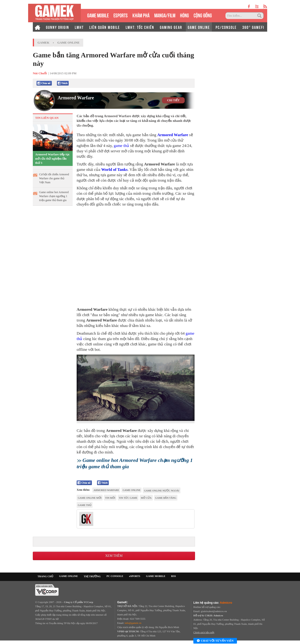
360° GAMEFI (253, 27)
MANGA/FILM (165, 15)
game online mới (90, 498)
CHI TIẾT (173, 100)
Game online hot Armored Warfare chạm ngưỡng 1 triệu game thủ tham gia (54, 196)
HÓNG (184, 15)
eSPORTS (121, 15)
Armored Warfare (76, 98)
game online (131, 490)
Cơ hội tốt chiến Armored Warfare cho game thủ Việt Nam (54, 178)
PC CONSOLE (115, 576)
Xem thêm (114, 556)
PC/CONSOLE (226, 27)
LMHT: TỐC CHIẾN (140, 27)
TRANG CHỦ (45, 576)
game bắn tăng (166, 498)
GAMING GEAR (171, 27)
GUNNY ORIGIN (58, 27)
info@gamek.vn (133, 623)
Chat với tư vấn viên (215, 641)
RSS (173, 576)
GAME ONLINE (199, 27)
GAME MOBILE (98, 15)
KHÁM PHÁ (141, 15)
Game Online (69, 43)
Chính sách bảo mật (204, 632)
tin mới (110, 498)
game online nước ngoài (161, 490)
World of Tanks (114, 170)
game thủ (121, 146)
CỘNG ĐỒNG (203, 15)
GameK (43, 43)
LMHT (79, 27)
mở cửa (146, 498)
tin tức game (128, 498)
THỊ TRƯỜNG (92, 576)
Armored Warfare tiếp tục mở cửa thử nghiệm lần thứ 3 (52, 159)
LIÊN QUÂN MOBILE (105, 27)
